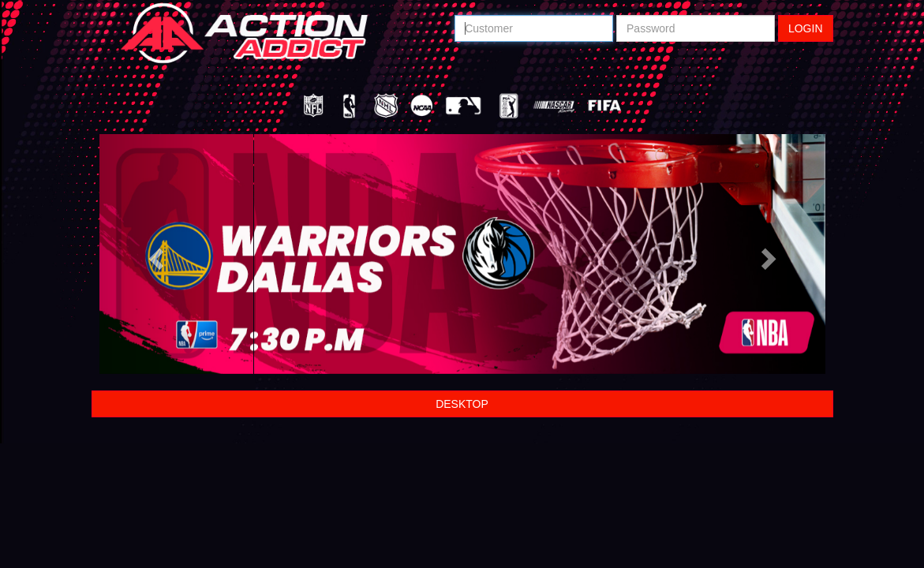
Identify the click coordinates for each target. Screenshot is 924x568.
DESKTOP (462, 404)
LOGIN (806, 28)
